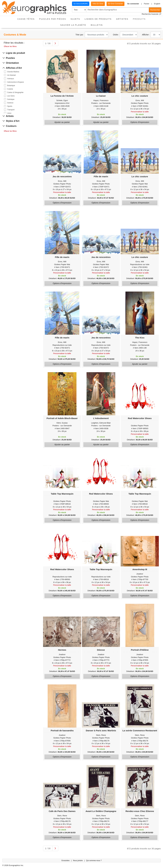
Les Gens (11, 96)
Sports (10, 106)
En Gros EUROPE (81, 4)
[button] (134, 4)
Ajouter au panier (62, 122)
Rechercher (155, 10)
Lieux (9, 113)
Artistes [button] (122, 19)
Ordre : (116, 35)
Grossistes (66, 861)
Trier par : (80, 35)
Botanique (11, 86)
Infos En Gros (98, 4)
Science (10, 103)
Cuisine (10, 89)
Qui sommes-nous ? (94, 861)
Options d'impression (140, 122)
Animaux (11, 79)
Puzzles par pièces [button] (53, 19)
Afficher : (146, 35)
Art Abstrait (11, 75)
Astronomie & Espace (15, 82)
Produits (140, 18)
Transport (11, 110)
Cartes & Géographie (15, 92)
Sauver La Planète (73, 25)
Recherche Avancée (151, 14)
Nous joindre (78, 861)
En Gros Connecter (116, 4)
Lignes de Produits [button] (98, 19)
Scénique (11, 99)
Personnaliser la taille (140, 112)
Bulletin (97, 25)
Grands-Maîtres (13, 72)
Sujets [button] (75, 19)
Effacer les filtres (10, 46)
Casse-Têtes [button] (26, 19)
